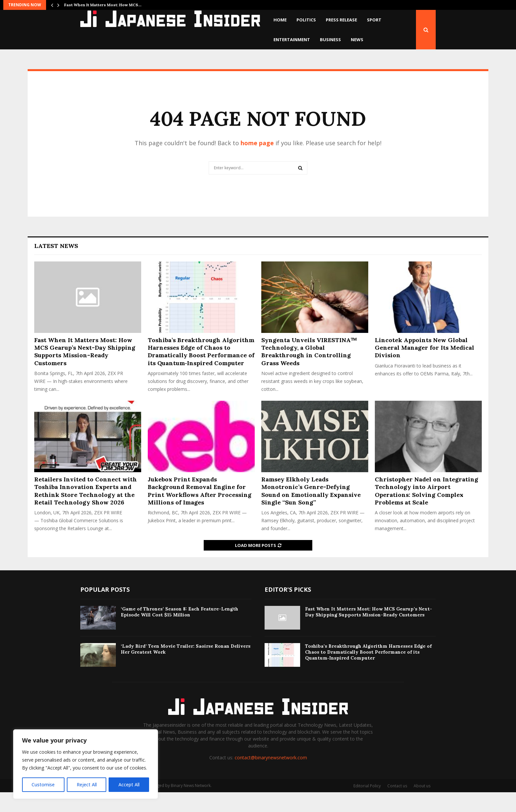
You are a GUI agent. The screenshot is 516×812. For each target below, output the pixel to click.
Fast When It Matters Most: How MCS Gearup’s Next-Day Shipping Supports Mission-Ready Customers (85, 371)
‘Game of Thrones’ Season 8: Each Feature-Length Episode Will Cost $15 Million (180, 632)
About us (422, 806)
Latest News (56, 266)
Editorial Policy (367, 806)
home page (257, 163)
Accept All (129, 785)
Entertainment (292, 40)
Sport (374, 20)
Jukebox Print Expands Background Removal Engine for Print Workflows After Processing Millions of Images (200, 511)
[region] (86, 764)
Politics (306, 20)
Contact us (397, 806)
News (357, 40)
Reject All (86, 785)
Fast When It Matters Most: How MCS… (103, 5)
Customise (43, 785)
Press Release (341, 20)
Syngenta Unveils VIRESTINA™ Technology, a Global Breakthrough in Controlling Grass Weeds (309, 371)
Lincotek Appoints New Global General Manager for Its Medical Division (425, 367)
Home (280, 20)
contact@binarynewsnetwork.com (271, 777)
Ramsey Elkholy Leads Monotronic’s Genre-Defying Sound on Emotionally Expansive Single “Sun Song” (311, 511)
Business (330, 40)
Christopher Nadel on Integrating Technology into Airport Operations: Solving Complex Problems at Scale (426, 511)
